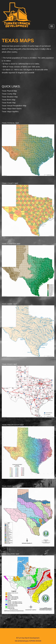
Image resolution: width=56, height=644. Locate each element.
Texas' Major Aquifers (10, 111)
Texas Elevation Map (10, 97)
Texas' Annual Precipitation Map (14, 106)
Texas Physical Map (9, 91)
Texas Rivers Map (9, 100)
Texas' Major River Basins (12, 109)
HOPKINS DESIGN (35, 641)
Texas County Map (9, 94)
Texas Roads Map (9, 103)
